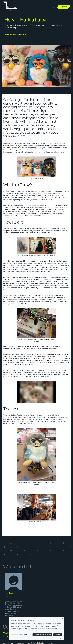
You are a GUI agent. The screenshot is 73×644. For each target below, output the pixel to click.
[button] (54, 7)
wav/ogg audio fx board (28, 297)
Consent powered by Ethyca (55, 638)
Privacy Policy (23, 635)
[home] (10, 7)
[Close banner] (62, 618)
